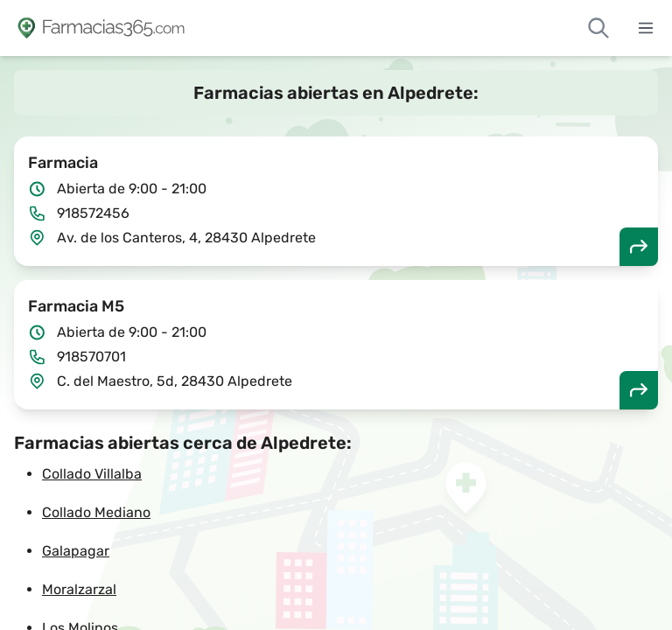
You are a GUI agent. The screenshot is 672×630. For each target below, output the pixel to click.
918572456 (93, 213)
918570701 (91, 357)
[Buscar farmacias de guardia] (598, 28)
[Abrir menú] (646, 28)
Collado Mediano (96, 512)
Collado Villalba (92, 474)
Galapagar (76, 551)
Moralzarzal (79, 589)
